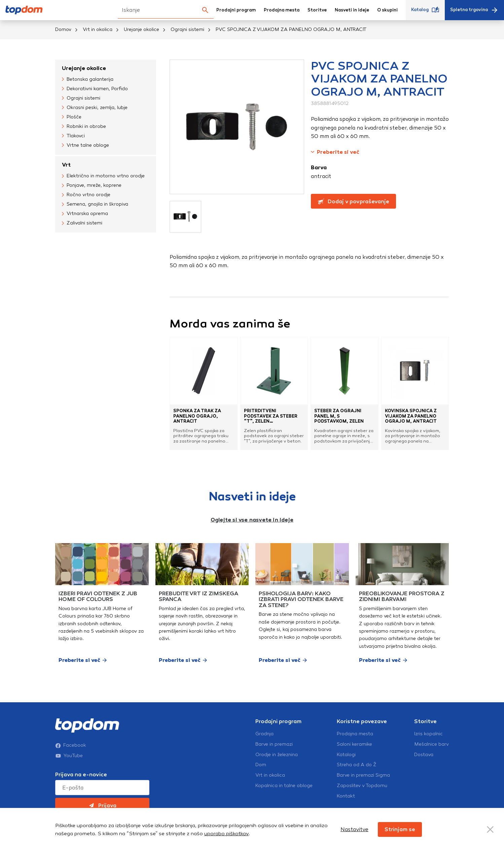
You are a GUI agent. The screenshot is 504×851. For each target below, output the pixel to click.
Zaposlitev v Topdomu (362, 786)
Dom (261, 765)
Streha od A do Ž (357, 765)
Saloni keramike (354, 744)
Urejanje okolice (141, 29)
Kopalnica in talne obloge (284, 786)
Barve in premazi (274, 744)
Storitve (317, 10)
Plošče (72, 117)
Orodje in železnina (277, 755)
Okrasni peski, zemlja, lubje (95, 108)
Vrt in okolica (98, 29)
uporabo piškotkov (226, 834)
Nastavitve (354, 829)
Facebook (71, 745)
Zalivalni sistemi (82, 223)
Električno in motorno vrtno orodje (103, 176)
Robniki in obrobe (84, 127)
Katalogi (346, 755)
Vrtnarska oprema (85, 214)
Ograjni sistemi (187, 29)
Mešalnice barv (431, 744)
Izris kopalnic (428, 734)
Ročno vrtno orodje (86, 195)
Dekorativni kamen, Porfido (95, 89)
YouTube (69, 756)
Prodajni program (236, 10)
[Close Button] (490, 829)
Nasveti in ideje (352, 10)
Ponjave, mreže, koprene (92, 185)
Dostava (424, 755)
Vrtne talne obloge (85, 145)
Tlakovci (73, 136)
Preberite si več (335, 152)
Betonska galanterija (88, 79)
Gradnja (264, 734)
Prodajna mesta (282, 10)
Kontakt (346, 796)
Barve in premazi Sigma (363, 775)
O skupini (387, 10)
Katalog (425, 10)
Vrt (66, 165)
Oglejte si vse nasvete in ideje (252, 520)
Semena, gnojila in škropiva (95, 204)
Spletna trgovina (474, 10)
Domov (63, 29)
